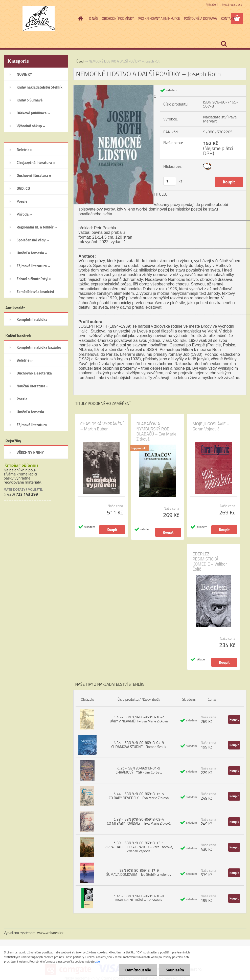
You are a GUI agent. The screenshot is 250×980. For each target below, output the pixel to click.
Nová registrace (232, 4)
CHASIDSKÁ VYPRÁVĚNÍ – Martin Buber (102, 426)
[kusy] (170, 181)
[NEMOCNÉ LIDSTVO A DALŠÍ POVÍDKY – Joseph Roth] (114, 87)
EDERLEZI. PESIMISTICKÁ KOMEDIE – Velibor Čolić (210, 561)
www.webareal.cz (50, 933)
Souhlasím (175, 970)
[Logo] (39, 19)
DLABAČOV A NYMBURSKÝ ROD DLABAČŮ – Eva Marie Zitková (156, 431)
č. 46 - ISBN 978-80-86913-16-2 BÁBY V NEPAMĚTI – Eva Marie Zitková (139, 719)
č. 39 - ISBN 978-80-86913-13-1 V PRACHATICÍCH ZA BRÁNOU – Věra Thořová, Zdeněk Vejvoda (139, 847)
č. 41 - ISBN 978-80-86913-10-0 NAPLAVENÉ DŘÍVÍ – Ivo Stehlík (139, 898)
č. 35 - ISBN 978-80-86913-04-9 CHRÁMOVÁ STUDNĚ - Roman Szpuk (139, 745)
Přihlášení (212, 4)
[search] (224, 44)
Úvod (80, 61)
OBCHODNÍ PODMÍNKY (118, 18)
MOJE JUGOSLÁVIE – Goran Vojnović (211, 426)
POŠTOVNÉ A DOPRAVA (200, 18)
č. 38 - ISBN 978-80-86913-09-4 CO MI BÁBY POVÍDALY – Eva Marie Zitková (139, 821)
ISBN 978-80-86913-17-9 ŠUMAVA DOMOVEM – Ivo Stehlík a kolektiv (139, 872)
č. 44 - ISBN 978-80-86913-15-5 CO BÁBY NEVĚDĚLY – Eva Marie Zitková (139, 796)
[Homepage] (79, 18)
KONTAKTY (229, 18)
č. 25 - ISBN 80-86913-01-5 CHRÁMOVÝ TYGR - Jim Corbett (139, 770)
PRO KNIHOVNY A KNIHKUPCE (159, 18)
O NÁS (93, 18)
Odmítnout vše (138, 970)
